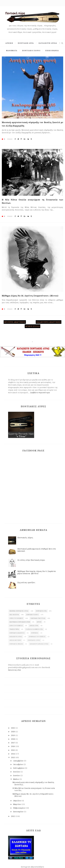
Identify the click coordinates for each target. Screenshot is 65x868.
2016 (13, 746)
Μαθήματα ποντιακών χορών (20, 622)
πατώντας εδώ (15, 670)
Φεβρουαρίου (19, 808)
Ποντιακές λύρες (34, 640)
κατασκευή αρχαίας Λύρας (39, 644)
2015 (13, 750)
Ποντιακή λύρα (41, 611)
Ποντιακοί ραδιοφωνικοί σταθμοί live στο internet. (37, 550)
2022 (13, 728)
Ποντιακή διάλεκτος (17, 633)
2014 (13, 754)
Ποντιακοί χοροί (32, 615)
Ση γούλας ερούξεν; (26, 582)
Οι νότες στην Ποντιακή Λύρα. (31, 560)
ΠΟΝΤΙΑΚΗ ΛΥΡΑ (26, 43)
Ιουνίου (17, 775)
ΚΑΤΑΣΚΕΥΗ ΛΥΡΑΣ (48, 43)
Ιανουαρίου (19, 812)
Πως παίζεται (14, 615)
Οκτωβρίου (18, 764)
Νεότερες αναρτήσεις (15, 322)
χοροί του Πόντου (16, 626)
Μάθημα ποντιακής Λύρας (19, 611)
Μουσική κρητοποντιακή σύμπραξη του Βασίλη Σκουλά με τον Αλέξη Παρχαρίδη (32, 124)
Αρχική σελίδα (32, 326)
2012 (13, 816)
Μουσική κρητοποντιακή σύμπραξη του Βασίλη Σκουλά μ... (33, 783)
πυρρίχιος (35, 633)
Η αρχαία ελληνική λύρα (34, 629)
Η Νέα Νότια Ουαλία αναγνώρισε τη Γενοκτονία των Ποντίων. (32, 201)
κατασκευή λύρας (16, 637)
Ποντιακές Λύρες (25, 538)
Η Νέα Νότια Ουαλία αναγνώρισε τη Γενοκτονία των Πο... (34, 789)
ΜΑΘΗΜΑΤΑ (12, 51)
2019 (13, 735)
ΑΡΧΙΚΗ (9, 43)
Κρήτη (39, 622)
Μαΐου (16, 779)
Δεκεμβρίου (19, 761)
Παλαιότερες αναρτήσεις (49, 322)
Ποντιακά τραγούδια (38, 618)
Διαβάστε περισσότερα (40, 392)
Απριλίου (17, 801)
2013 (13, 757)
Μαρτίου (17, 804)
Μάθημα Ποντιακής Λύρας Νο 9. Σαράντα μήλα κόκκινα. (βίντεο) (37, 572)
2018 (13, 739)
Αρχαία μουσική (15, 640)
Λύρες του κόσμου (16, 618)
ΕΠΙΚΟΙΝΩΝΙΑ (52, 51)
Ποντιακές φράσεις (16, 644)
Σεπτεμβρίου (19, 768)
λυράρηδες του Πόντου (37, 637)
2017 (13, 743)
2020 (13, 731)
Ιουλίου (17, 772)
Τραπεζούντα (14, 629)
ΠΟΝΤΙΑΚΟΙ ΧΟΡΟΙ (31, 51)
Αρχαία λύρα (34, 626)
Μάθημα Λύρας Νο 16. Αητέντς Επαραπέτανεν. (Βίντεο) (30, 296)
